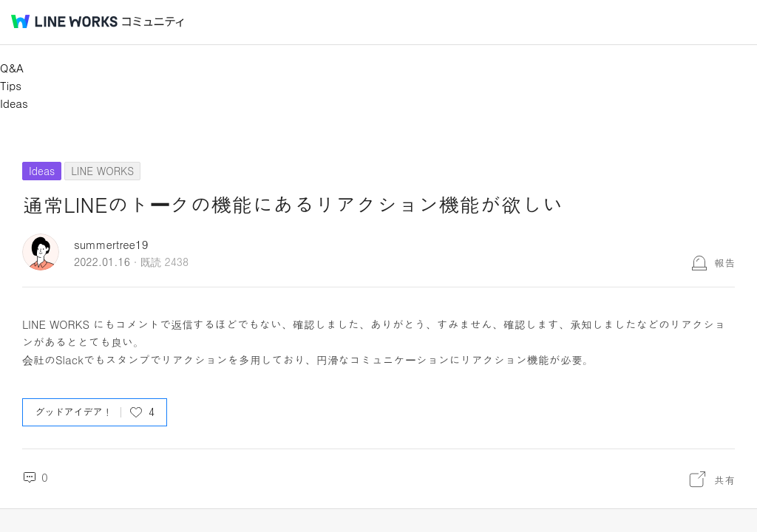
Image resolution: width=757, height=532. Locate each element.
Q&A (12, 68)
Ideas (14, 103)
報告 (724, 262)
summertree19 (111, 244)
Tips (11, 85)
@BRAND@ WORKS (64, 21)
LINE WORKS (102, 171)
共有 (724, 480)
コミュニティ (153, 22)
